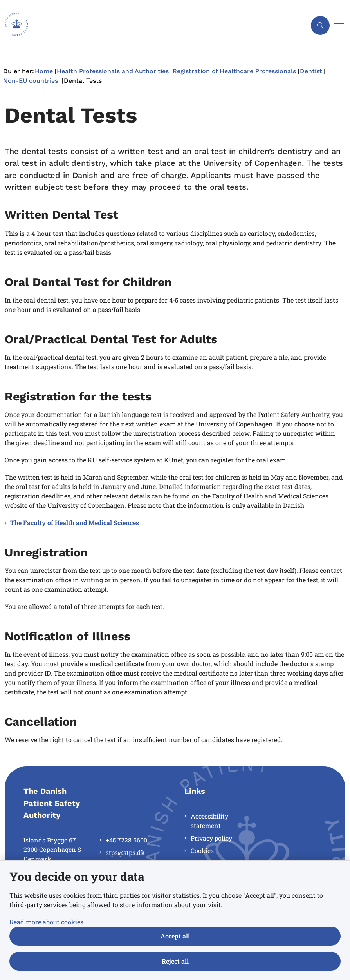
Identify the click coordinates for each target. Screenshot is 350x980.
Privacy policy (211, 838)
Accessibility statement (209, 821)
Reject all (175, 961)
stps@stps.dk (125, 852)
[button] (342, 25)
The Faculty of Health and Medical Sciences (75, 523)
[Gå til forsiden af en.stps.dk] (150, 25)
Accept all (175, 936)
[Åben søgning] (320, 25)
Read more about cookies (46, 922)
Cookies (202, 850)
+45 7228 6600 (126, 840)
